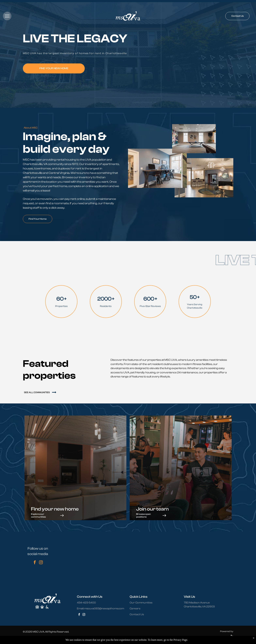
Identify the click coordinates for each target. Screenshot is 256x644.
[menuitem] (143, 603)
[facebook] (35, 563)
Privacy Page (180, 640)
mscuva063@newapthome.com (104, 609)
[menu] (7, 16)
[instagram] (41, 563)
